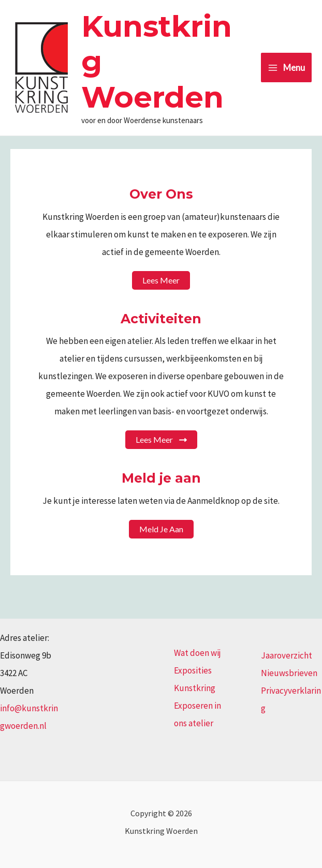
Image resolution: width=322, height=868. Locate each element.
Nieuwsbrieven (289, 673)
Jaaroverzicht (287, 655)
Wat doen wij (197, 653)
